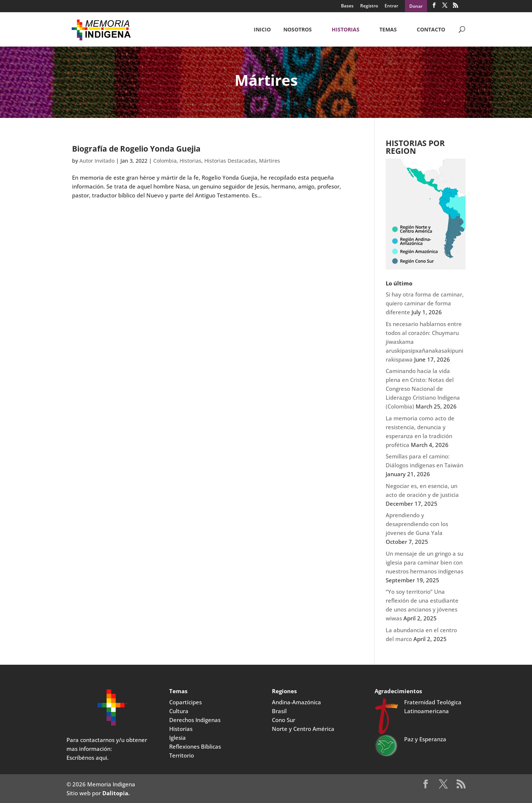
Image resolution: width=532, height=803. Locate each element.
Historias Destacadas (230, 161)
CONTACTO (431, 30)
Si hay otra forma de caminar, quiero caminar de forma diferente (425, 303)
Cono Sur (284, 720)
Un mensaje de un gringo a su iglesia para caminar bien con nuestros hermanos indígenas (424, 562)
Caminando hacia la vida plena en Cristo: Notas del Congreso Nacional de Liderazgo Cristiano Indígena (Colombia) (423, 389)
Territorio (182, 755)
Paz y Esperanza (425, 739)
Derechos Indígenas (195, 720)
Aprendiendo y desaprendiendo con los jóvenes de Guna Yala (417, 524)
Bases (347, 6)
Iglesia (178, 738)
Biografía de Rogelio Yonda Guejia (136, 149)
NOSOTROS (298, 30)
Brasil (279, 711)
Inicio (262, 30)
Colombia (165, 161)
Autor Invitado (97, 161)
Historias (346, 30)
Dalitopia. (116, 793)
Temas (388, 30)
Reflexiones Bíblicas (195, 746)
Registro (369, 6)
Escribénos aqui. (88, 758)
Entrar (391, 6)
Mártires (270, 161)
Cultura (179, 711)
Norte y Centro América (303, 729)
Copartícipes (185, 702)
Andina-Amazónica (296, 702)
